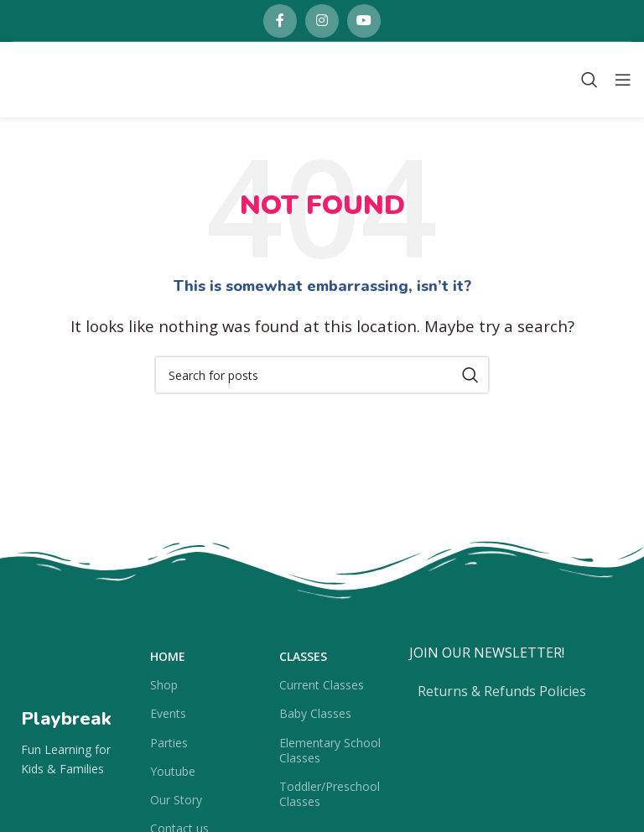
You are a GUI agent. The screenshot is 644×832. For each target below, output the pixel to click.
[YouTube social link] (364, 21)
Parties (169, 743)
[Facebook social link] (280, 21)
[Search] (589, 80)
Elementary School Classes (330, 750)
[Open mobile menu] (623, 80)
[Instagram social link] (322, 21)
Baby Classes (315, 713)
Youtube (173, 771)
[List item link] (516, 692)
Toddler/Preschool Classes (330, 794)
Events (168, 713)
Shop (164, 685)
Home (168, 656)
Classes (303, 656)
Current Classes (322, 685)
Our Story (176, 800)
